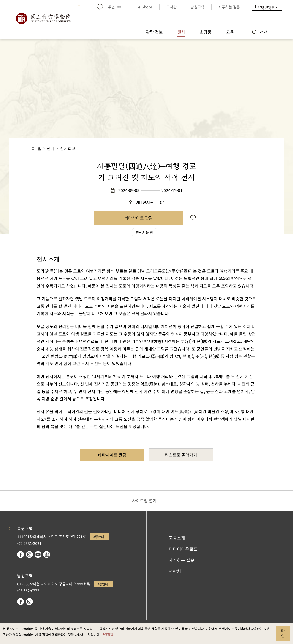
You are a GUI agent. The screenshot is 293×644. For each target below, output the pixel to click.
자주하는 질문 (182, 560)
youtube (38, 554)
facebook (21, 554)
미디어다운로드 (183, 549)
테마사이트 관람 (138, 218)
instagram (29, 554)
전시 (51, 148)
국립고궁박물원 (43, 18)
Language (264, 7)
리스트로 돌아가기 (181, 455)
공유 (211, 148)
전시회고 (68, 148)
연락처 (175, 571)
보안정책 (107, 634)
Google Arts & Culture (47, 554)
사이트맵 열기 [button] (144, 500)
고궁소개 (177, 538)
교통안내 (98, 537)
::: (78, 7)
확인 (283, 633)
